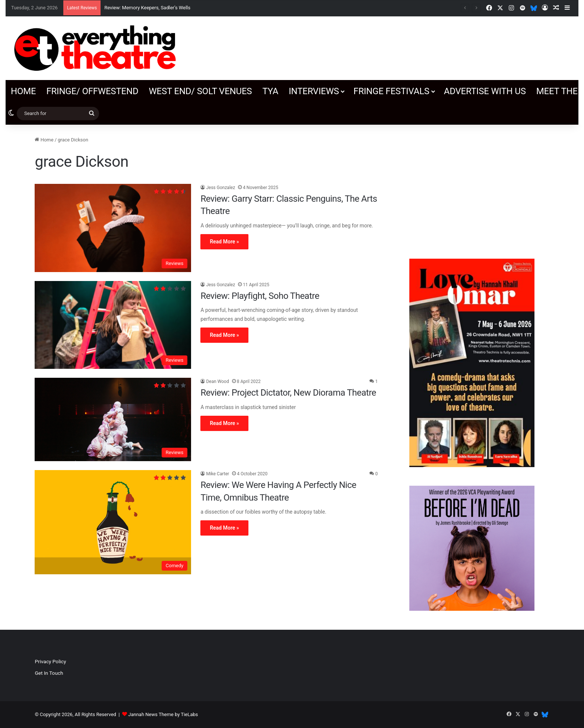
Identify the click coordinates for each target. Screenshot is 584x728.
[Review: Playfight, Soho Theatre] (113, 325)
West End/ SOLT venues (200, 91)
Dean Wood (217, 381)
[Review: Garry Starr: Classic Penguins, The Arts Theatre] (113, 228)
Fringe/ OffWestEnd (92, 91)
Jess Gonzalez (220, 188)
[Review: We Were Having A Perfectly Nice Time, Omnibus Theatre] (113, 522)
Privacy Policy (50, 661)
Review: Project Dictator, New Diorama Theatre (288, 393)
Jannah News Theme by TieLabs (163, 714)
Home (23, 91)
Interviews (314, 91)
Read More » (224, 242)
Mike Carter (218, 474)
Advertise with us (485, 91)
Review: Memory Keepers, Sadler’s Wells (147, 8)
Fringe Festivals (391, 91)
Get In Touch (49, 673)
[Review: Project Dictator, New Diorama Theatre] (113, 419)
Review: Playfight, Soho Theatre (260, 296)
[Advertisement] (472, 188)
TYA (270, 91)
